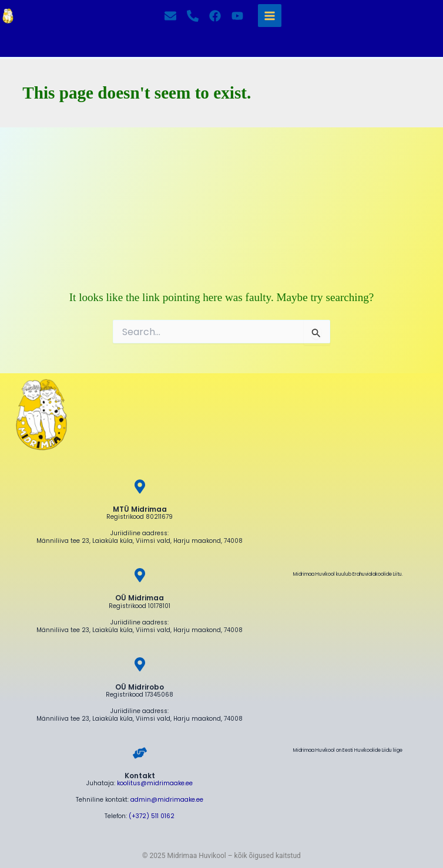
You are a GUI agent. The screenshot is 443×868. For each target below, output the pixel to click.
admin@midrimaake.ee (167, 800)
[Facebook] (215, 16)
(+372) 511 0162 (152, 816)
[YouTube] (237, 16)
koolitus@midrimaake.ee (155, 783)
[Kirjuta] (170, 16)
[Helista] (193, 16)
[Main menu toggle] (269, 16)
